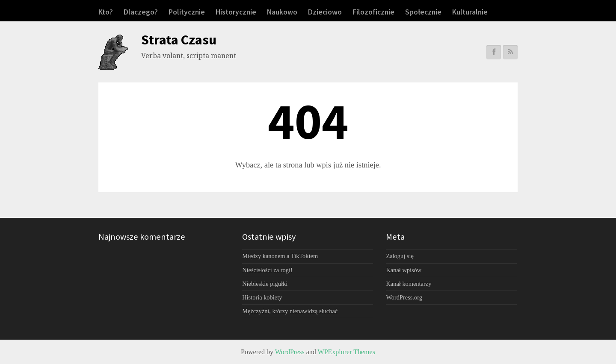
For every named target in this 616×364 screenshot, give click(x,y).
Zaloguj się (400, 256)
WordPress (290, 352)
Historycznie (236, 12)
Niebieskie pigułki (265, 284)
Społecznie (423, 12)
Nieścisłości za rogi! (267, 270)
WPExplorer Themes (346, 352)
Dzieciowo (325, 12)
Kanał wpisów (404, 270)
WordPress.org (404, 297)
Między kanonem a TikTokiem (280, 256)
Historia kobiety (262, 297)
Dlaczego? (141, 12)
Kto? (106, 12)
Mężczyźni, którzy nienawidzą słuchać (290, 311)
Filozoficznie (373, 12)
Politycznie (187, 12)
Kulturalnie (470, 12)
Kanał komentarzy (409, 284)
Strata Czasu (179, 40)
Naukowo (282, 12)
